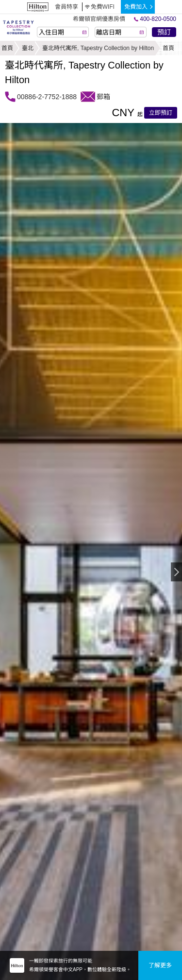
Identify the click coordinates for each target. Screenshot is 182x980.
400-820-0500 (155, 19)
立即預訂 (161, 113)
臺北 (28, 48)
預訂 (164, 32)
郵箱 (103, 97)
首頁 (7, 48)
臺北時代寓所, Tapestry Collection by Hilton (98, 48)
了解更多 (160, 965)
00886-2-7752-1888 (47, 97)
